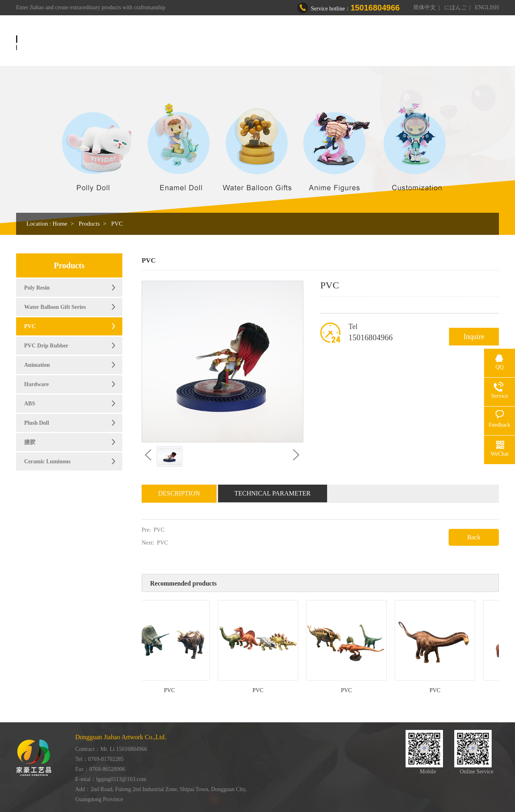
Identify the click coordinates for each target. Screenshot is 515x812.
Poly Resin (37, 288)
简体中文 (424, 7)
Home (207, 43)
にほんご (455, 7)
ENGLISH (487, 7)
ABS (30, 404)
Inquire (474, 337)
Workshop (327, 43)
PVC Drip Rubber (46, 346)
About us (244, 43)
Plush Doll (37, 423)
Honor (366, 43)
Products (284, 43)
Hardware (36, 384)
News (399, 43)
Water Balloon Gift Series (55, 307)
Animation (37, 365)
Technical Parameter (273, 493)
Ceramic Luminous (47, 462)
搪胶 (30, 442)
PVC (117, 224)
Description (179, 493)
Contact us (438, 43)
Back (474, 537)
